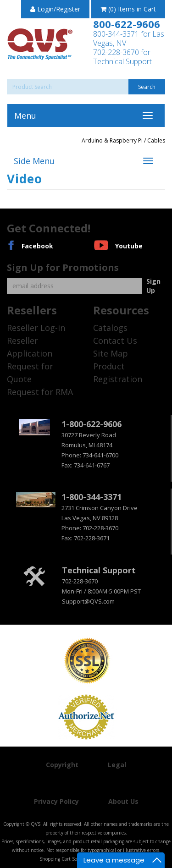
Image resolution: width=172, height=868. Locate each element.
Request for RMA (40, 392)
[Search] (86, 87)
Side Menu (34, 161)
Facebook (37, 246)
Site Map (111, 353)
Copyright (62, 765)
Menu (25, 115)
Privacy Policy (56, 801)
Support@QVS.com (88, 601)
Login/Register (55, 9)
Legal (117, 765)
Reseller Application (30, 347)
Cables (156, 140)
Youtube (129, 246)
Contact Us (115, 341)
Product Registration (118, 373)
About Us (123, 801)
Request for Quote (30, 373)
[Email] (75, 286)
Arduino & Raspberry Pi (112, 140)
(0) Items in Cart (128, 9)
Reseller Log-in (36, 328)
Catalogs (110, 328)
